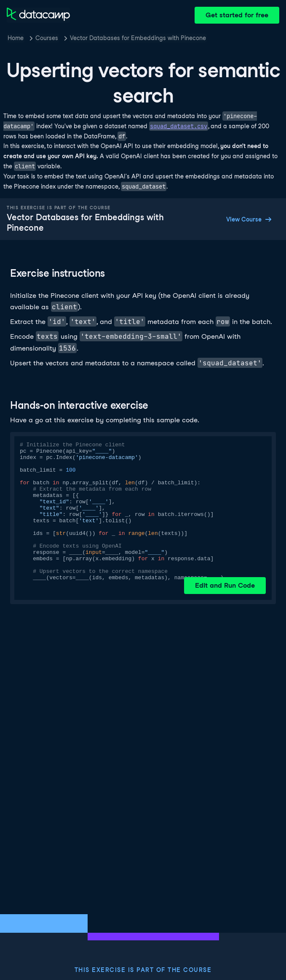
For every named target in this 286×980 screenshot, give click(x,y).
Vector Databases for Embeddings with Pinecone (138, 38)
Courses (47, 38)
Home (16, 38)
